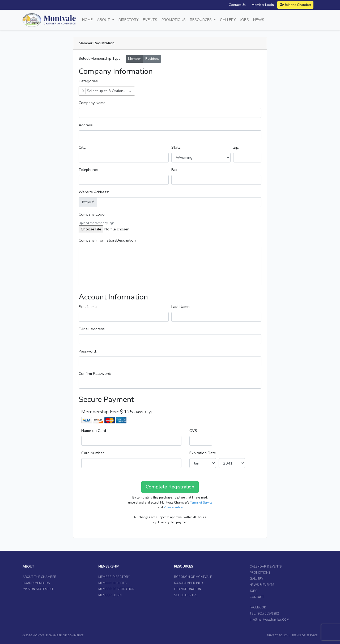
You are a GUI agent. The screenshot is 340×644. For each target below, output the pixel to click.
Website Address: (94, 192)
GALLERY (256, 579)
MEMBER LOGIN (110, 595)
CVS (193, 431)
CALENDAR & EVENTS (266, 567)
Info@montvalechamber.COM (269, 620)
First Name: (88, 307)
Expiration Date (203, 453)
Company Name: (92, 103)
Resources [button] (201, 20)
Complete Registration (170, 487)
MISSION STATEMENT (38, 589)
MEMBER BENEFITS (112, 583)
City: (82, 147)
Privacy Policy (173, 507)
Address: (86, 125)
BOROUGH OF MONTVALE (193, 577)
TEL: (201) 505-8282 (264, 614)
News (259, 20)
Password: (88, 351)
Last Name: (181, 307)
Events (150, 20)
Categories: (89, 81)
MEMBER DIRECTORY (114, 577)
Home (87, 20)
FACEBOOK (258, 607)
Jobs (245, 20)
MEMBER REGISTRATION (116, 589)
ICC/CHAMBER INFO (188, 583)
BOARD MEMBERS (36, 583)
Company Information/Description (107, 240)
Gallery (228, 20)
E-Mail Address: (92, 329)
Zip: (236, 147)
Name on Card (94, 431)
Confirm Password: (95, 373)
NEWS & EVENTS (262, 585)
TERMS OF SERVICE (305, 636)
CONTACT (257, 597)
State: (176, 147)
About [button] (104, 20)
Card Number (93, 453)
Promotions (174, 20)
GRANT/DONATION (188, 589)
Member (134, 59)
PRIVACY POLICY (277, 636)
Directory (129, 20)
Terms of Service (201, 503)
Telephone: (88, 170)
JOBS (253, 591)
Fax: (175, 170)
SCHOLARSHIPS (186, 595)
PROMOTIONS (260, 573)
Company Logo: (92, 214)
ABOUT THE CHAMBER (39, 577)
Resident (152, 59)
